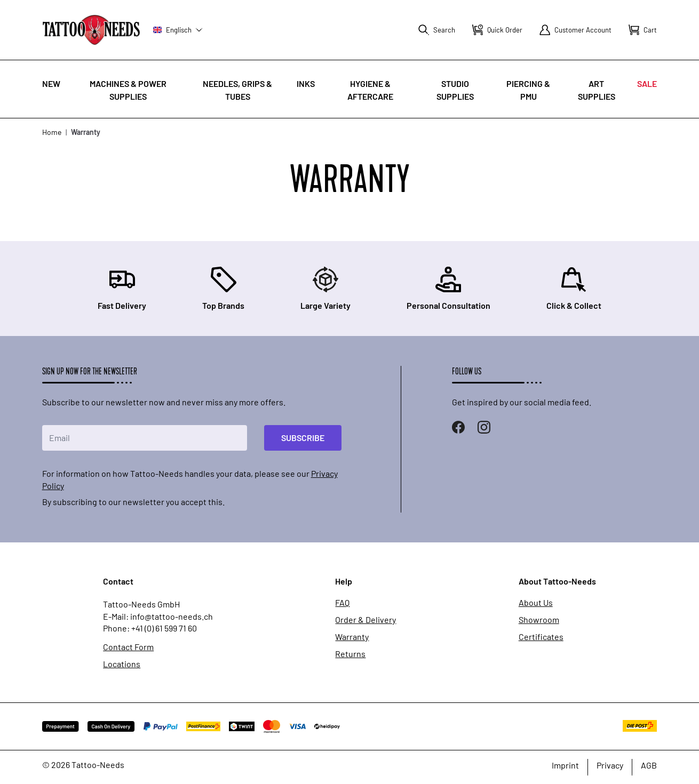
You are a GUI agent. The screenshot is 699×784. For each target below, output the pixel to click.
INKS (306, 83)
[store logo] (91, 30)
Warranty (352, 637)
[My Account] (575, 30)
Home (52, 132)
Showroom (539, 620)
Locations (122, 664)
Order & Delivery (366, 620)
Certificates (541, 637)
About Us (536, 603)
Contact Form (128, 647)
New (51, 83)
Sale (647, 83)
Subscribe (303, 438)
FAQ (342, 603)
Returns (350, 654)
